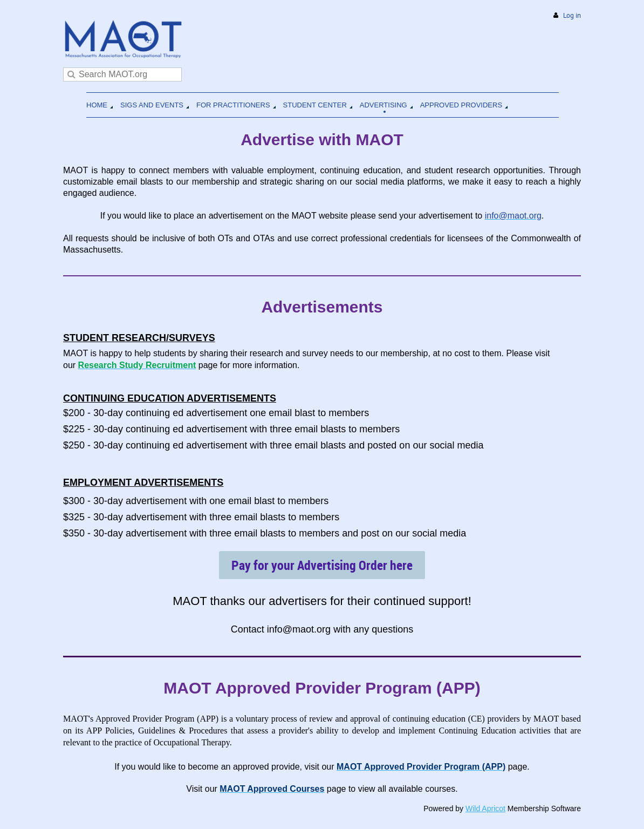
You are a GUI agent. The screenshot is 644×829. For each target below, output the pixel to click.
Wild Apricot (485, 808)
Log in (572, 15)
